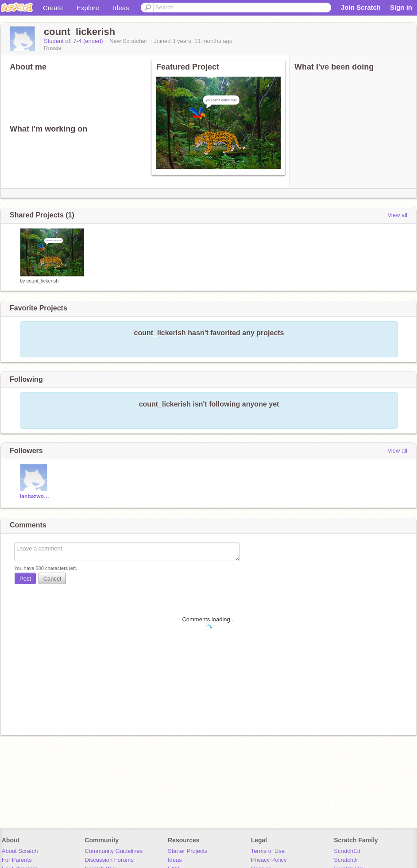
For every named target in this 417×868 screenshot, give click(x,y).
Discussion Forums (109, 860)
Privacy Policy (269, 860)
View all (397, 215)
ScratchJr (346, 860)
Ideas (121, 8)
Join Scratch (361, 7)
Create (53, 8)
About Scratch (20, 851)
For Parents (17, 860)
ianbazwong (35, 496)
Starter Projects (188, 851)
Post (25, 579)
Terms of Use (268, 851)
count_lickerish (43, 281)
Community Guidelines (114, 851)
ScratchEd (347, 851)
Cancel (52, 579)
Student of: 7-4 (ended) (74, 41)
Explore (88, 8)
